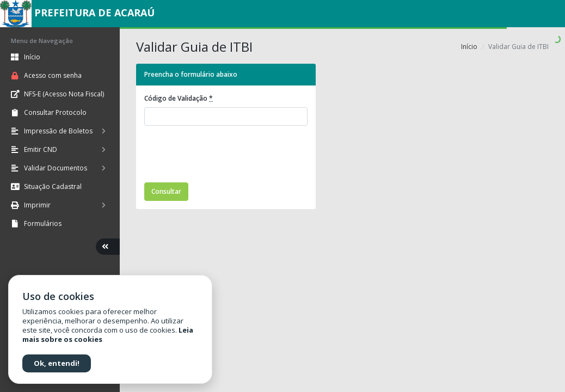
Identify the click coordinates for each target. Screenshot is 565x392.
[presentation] (227, 156)
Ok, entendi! (57, 363)
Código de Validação (179, 98)
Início (469, 47)
